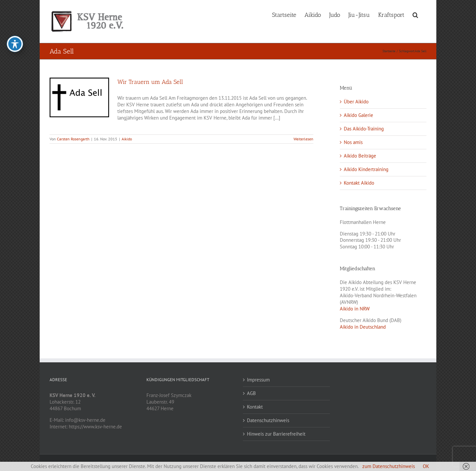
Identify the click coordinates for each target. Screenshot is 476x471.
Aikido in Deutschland (363, 327)
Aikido (127, 139)
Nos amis (353, 142)
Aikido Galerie (358, 115)
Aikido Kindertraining (366, 169)
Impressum (258, 380)
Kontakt (255, 407)
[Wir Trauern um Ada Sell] (79, 97)
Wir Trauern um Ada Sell (150, 82)
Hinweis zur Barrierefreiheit (276, 434)
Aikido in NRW (355, 309)
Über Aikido (356, 102)
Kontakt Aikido (359, 183)
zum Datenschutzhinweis (389, 466)
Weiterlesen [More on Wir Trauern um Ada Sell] (303, 139)
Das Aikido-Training (364, 129)
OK (426, 466)
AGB (251, 393)
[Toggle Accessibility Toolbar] (15, 33)
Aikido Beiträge (360, 156)
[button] (415, 14)
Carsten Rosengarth (73, 139)
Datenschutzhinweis (268, 420)
